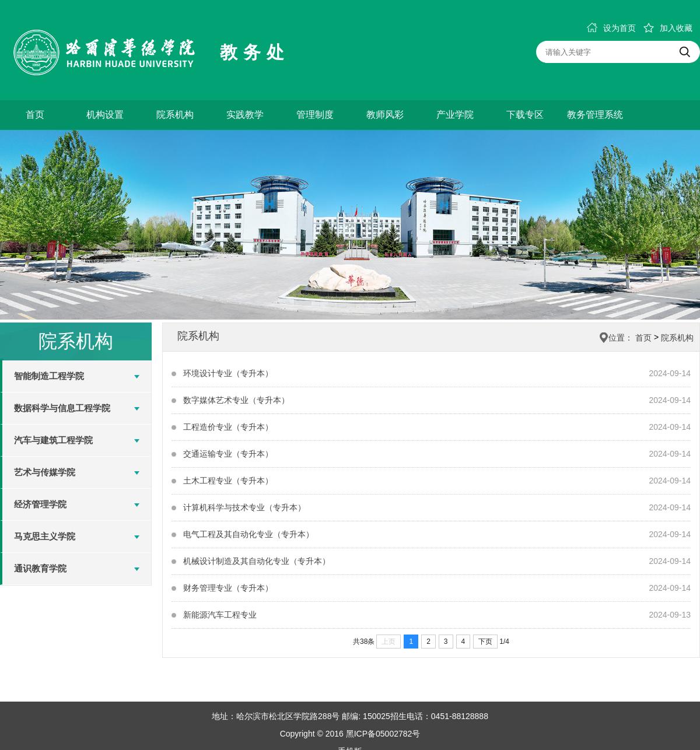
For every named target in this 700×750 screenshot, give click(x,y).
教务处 (255, 52)
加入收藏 (668, 28)
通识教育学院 (40, 568)
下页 (485, 642)
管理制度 (315, 115)
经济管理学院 (40, 504)
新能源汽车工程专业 (220, 615)
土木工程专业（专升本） (228, 481)
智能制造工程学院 (49, 376)
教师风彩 (385, 115)
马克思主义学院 (45, 536)
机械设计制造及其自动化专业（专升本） (257, 561)
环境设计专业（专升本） (228, 373)
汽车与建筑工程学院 (53, 440)
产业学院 (455, 115)
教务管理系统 (595, 115)
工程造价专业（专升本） (228, 427)
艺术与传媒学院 (45, 472)
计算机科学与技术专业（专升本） (244, 507)
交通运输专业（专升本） (228, 454)
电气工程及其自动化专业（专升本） (249, 534)
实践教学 (245, 115)
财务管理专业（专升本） (228, 588)
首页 (35, 115)
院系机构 (175, 115)
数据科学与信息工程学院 (62, 408)
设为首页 (611, 28)
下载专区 (525, 115)
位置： (621, 338)
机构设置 (105, 115)
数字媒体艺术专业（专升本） (236, 400)
